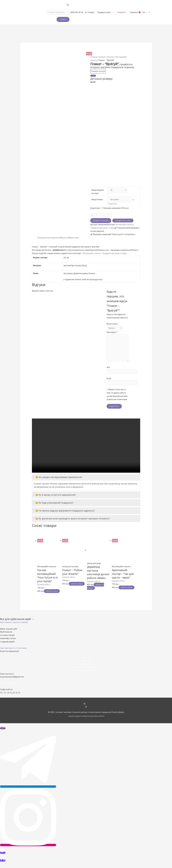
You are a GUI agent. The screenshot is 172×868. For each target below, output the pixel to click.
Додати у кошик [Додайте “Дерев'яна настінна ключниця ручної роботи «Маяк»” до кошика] (96, 588)
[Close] (93, 76)
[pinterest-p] (86, 713)
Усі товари (89, 12)
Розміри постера (98, 71)
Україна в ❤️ (135, 12)
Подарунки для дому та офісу (103, 228)
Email (109, 380)
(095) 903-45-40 (77, 12)
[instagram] (86, 709)
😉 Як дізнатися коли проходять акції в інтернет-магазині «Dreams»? (72, 521)
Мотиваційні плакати (125, 225)
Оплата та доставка (86, 670)
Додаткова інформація (51, 238)
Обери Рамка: (97, 200)
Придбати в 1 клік (123, 221)
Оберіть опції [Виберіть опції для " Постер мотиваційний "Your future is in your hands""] (46, 595)
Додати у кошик (101, 221)
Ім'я (108, 369)
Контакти (86, 666)
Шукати (63, 19)
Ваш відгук (112, 333)
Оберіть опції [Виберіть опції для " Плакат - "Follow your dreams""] (70, 588)
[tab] (39, 238)
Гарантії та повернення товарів (86, 673)
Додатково (95, 208)
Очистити (112, 204)
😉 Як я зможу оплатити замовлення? (55, 497)
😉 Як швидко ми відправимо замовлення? (58, 479)
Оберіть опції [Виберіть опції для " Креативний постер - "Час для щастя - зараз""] (120, 591)
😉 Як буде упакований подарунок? (54, 505)
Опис (39, 238)
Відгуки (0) (66, 238)
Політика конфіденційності (86, 676)
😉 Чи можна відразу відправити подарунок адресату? (64, 513)
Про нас (86, 663)
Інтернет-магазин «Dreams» (102, 57)
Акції (86, 660)
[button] (14, 628)
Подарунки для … (105, 12)
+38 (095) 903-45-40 (8, 689)
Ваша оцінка (112, 324)
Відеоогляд (75, 238)
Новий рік (122, 12)
